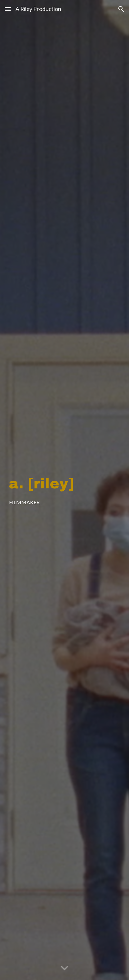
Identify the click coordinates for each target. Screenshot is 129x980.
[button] (8, 9)
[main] (65, 490)
